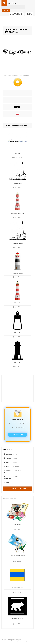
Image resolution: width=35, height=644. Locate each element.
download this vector (17, 489)
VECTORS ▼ (16, 14)
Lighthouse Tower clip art (17, 213)
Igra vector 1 (17, 524)
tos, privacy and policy (21, 641)
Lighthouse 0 (17, 154)
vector (12, 3)
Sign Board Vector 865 (17, 618)
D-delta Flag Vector (17, 587)
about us (4, 641)
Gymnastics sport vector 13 (18, 556)
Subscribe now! (17, 435)
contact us (11, 641)
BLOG (29, 14)
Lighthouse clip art (18, 183)
